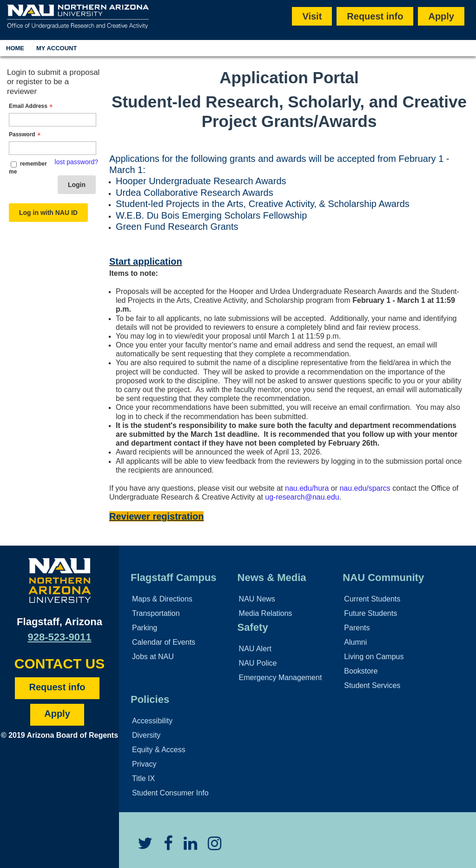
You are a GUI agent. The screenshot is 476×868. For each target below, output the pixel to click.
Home (15, 48)
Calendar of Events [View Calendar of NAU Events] (164, 642)
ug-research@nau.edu (302, 497)
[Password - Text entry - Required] (53, 148)
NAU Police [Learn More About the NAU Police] (258, 663)
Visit (312, 16)
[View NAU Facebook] (163, 847)
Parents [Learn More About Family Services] (357, 628)
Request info (375, 16)
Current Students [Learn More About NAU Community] (372, 599)
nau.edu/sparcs (365, 488)
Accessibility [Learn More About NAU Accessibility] (152, 721)
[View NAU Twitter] (140, 847)
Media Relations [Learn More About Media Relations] (266, 613)
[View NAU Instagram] (210, 847)
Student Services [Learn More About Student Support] (372, 685)
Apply (441, 16)
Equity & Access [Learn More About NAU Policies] (159, 750)
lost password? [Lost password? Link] (76, 162)
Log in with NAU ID (48, 213)
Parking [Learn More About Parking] (145, 628)
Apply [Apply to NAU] (57, 714)
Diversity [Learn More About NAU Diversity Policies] (146, 735)
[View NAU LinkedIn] (186, 847)
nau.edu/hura (307, 488)
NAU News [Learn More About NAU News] (257, 599)
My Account (56, 48)
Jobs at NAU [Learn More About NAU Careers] (153, 657)
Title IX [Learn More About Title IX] (143, 778)
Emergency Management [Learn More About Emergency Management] (281, 678)
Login (77, 185)
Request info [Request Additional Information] (57, 687)
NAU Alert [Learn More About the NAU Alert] (255, 649)
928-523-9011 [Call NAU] (59, 637)
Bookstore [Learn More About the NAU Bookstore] (361, 671)
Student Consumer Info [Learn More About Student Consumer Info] (170, 793)
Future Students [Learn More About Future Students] (370, 613)
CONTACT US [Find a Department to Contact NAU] (59, 664)
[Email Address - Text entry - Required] (53, 120)
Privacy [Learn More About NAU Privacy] (144, 764)
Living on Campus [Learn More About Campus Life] (374, 657)
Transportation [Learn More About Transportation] (156, 613)
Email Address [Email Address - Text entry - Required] (32, 106)
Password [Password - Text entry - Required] (26, 134)
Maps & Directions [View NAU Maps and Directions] (162, 599)
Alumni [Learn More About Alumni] (355, 642)
